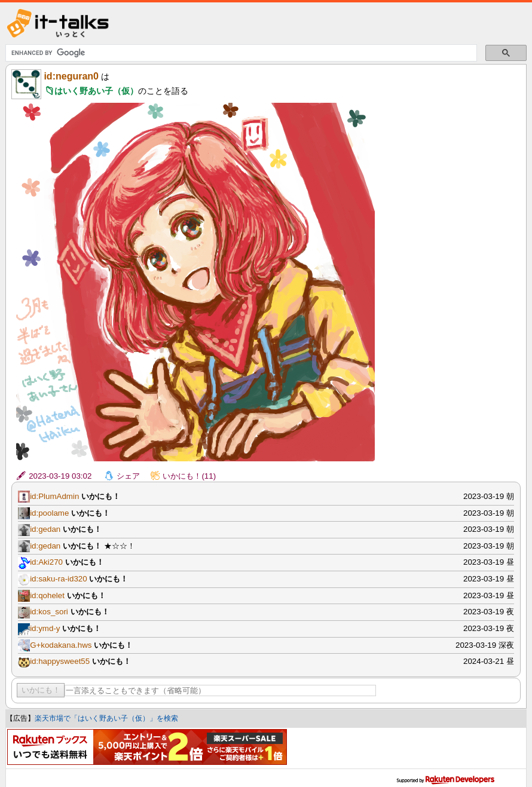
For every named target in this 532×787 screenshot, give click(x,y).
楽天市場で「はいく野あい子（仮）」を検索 (106, 718)
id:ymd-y (45, 628)
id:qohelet (47, 595)
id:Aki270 (46, 562)
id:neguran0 (71, 76)
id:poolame (49, 513)
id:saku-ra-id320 (59, 579)
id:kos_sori (49, 612)
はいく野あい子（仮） (96, 91)
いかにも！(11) (189, 476)
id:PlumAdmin (54, 496)
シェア (128, 476)
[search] (240, 53)
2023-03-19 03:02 (60, 476)
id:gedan (45, 529)
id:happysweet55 (60, 661)
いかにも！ (41, 690)
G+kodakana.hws (61, 645)
